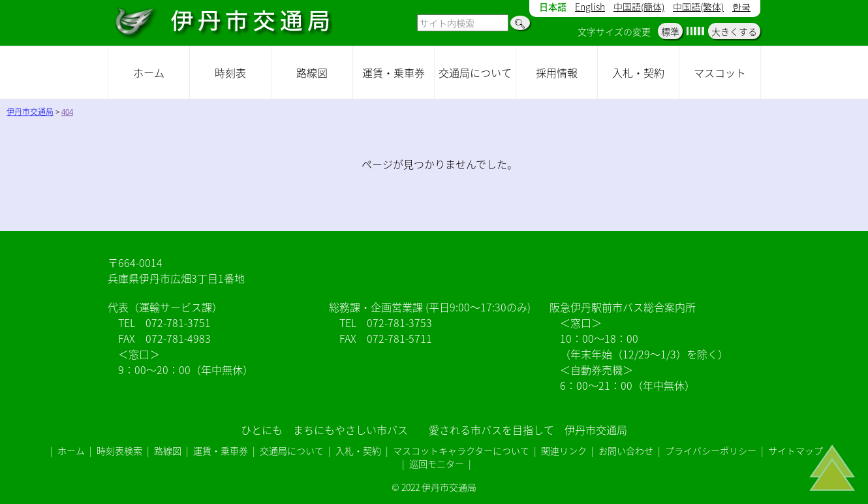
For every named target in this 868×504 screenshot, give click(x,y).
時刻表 (230, 72)
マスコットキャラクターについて (461, 450)
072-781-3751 (178, 323)
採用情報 (557, 72)
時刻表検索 (119, 450)
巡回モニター (437, 464)
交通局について (475, 72)
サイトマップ (796, 450)
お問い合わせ (626, 450)
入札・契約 (638, 72)
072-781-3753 (399, 323)
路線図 (312, 72)
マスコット (720, 72)
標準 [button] (670, 31)
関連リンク (564, 450)
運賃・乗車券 (394, 72)
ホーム (149, 72)
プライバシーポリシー (711, 450)
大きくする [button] (734, 31)
